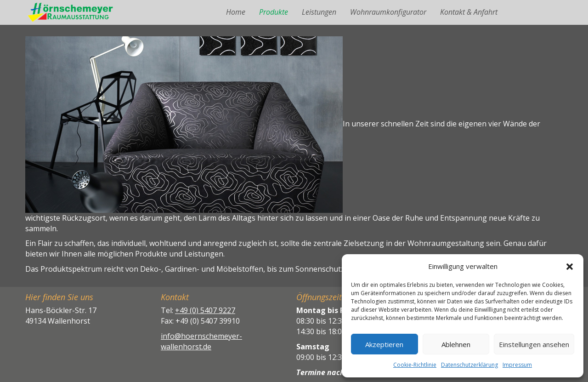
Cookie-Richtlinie (415, 365)
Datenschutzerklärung (469, 365)
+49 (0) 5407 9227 (205, 310)
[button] (570, 267)
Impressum (517, 365)
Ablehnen (456, 344)
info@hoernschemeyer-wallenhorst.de (201, 341)
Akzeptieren (384, 344)
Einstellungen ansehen (534, 344)
